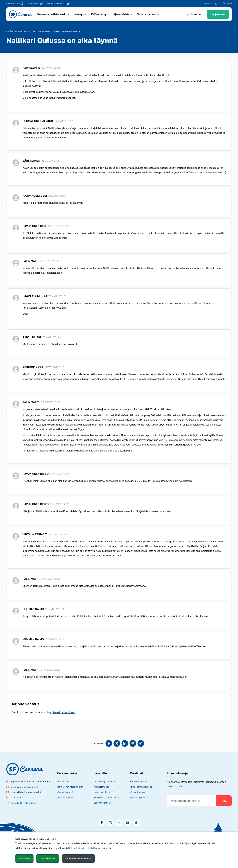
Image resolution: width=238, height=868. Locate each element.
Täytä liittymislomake (141, 787)
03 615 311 (16, 797)
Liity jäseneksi (64, 781)
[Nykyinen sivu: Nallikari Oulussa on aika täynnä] (66, 31)
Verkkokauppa (137, 792)
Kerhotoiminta (101, 787)
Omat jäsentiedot (104, 792)
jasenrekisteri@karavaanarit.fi (26, 792)
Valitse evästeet (48, 858)
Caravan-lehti (102, 803)
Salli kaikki (24, 858)
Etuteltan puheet (139, 781)
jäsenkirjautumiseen (63, 712)
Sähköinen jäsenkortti (106, 797)
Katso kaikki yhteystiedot (24, 803)
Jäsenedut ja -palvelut (105, 781)
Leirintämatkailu (65, 797)
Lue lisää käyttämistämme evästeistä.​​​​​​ (92, 848)
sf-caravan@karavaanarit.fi (24, 787)
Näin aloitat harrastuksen (70, 787)
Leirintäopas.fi (139, 797)
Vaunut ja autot (65, 792)
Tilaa (224, 801)
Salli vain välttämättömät (78, 858)
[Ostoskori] (216, 4)
